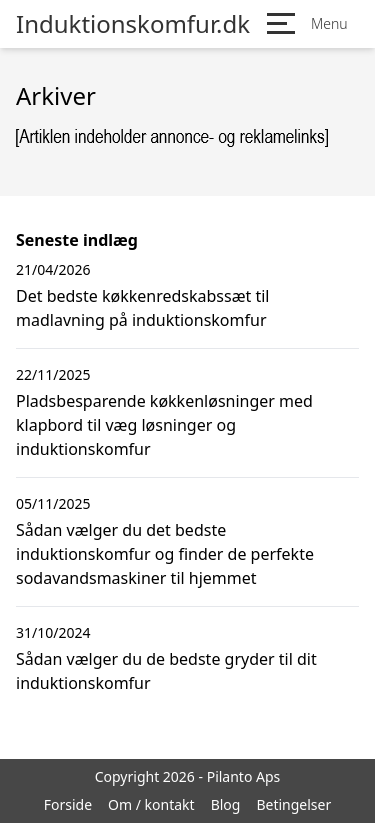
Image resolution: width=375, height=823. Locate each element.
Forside (68, 804)
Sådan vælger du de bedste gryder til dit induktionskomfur (166, 671)
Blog (226, 804)
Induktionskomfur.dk (133, 24)
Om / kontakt (151, 804)
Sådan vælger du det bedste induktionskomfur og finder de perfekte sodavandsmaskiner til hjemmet (165, 554)
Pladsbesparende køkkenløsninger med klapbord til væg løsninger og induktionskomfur (164, 425)
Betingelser (293, 804)
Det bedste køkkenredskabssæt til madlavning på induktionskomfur (143, 308)
